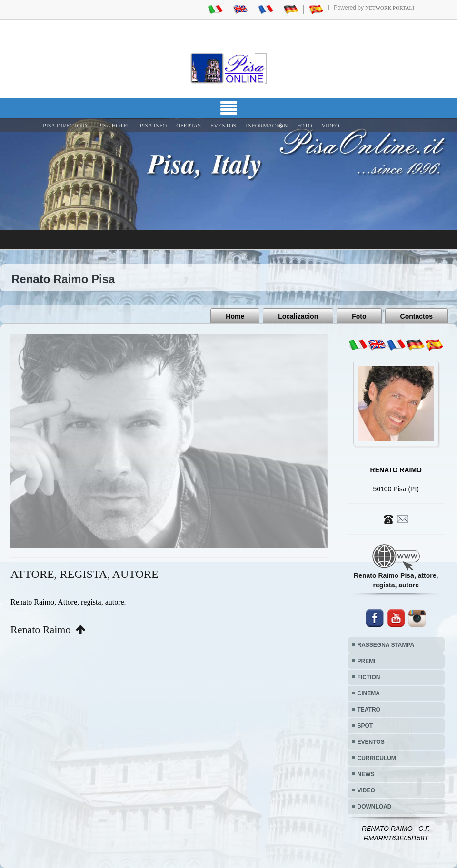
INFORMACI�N (267, 126)
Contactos (417, 316)
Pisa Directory (66, 126)
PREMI (367, 661)
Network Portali (390, 8)
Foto (359, 316)
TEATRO (369, 710)
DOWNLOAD (375, 807)
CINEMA (369, 693)
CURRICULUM (377, 758)
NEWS (366, 774)
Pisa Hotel (114, 126)
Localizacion (298, 316)
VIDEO (330, 126)
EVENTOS (223, 126)
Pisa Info (153, 126)
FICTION (369, 677)
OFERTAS (189, 126)
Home (235, 316)
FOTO (304, 126)
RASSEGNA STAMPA (386, 645)
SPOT (365, 726)
